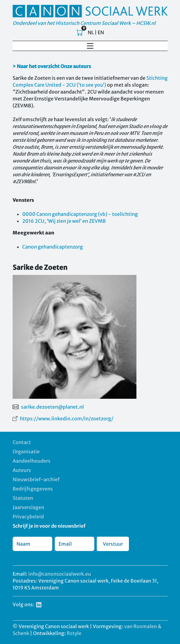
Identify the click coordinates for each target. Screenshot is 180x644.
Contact (22, 442)
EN (101, 32)
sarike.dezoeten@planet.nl (52, 407)
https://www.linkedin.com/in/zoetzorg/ (67, 419)
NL (91, 32)
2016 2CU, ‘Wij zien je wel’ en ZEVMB (64, 221)
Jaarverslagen (28, 507)
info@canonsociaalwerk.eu (60, 574)
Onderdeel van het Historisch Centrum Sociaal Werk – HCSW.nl (84, 23)
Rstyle (74, 633)
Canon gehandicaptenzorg (53, 247)
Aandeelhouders (32, 461)
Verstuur (113, 544)
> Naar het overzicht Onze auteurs (52, 66)
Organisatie (26, 452)
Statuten (23, 498)
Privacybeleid (28, 517)
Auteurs (22, 470)
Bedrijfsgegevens (33, 489)
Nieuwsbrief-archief (36, 479)
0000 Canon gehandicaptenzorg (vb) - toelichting (80, 214)
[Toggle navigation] (90, 46)
